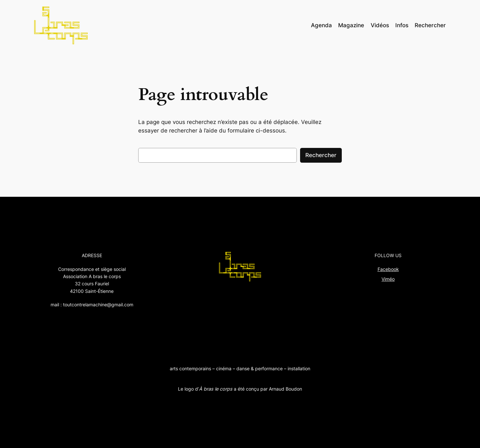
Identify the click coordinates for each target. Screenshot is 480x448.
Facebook (388, 269)
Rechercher (321, 155)
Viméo (388, 279)
